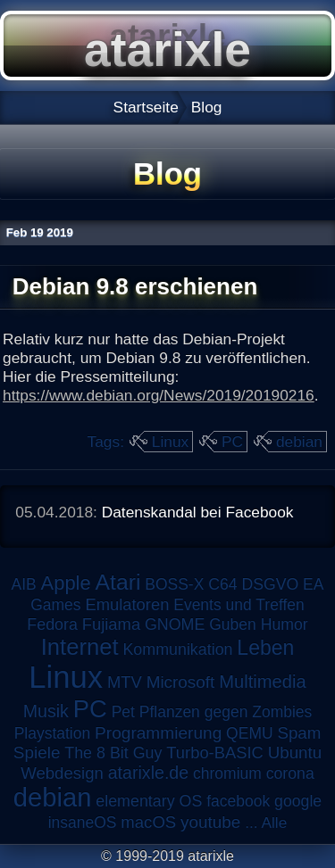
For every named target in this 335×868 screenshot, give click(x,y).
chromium (227, 773)
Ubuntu (295, 752)
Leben (265, 648)
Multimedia (262, 682)
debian (299, 442)
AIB (24, 584)
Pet (123, 712)
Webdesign (62, 773)
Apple (66, 583)
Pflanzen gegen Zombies (226, 712)
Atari (118, 582)
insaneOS (83, 823)
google (298, 801)
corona (290, 773)
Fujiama (111, 624)
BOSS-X (174, 584)
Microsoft (181, 682)
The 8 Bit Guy (113, 753)
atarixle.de (149, 773)
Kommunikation (177, 649)
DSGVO (270, 584)
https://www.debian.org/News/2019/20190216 (159, 395)
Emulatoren (127, 604)
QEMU (250, 733)
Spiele (37, 752)
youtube (210, 822)
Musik (46, 711)
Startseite (146, 107)
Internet (80, 647)
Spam (299, 733)
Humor (285, 624)
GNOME (175, 624)
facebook (238, 801)
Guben (233, 624)
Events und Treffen (239, 605)
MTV (125, 682)
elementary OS (149, 801)
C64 (222, 584)
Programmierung (158, 733)
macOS (148, 822)
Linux (170, 442)
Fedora (52, 624)
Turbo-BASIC (215, 752)
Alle (274, 823)
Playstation (53, 733)
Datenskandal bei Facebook (198, 512)
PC (232, 442)
